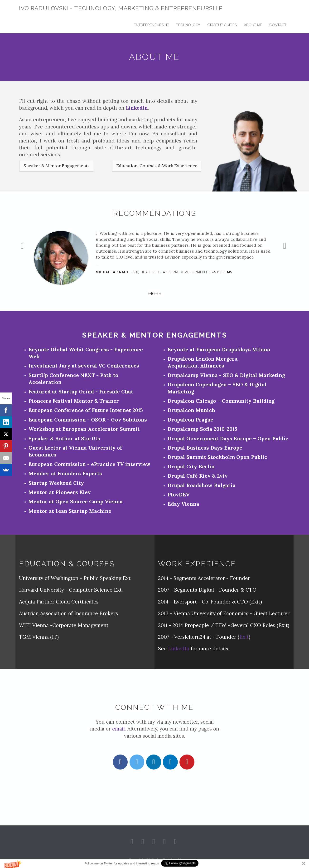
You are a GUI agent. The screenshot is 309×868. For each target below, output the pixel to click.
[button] (154, 863)
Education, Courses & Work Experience (157, 166)
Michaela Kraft (113, 272)
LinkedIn (137, 108)
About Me (253, 25)
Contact (278, 25)
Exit (244, 637)
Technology (188, 25)
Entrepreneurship (151, 25)
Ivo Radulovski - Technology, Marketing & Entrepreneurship (121, 8)
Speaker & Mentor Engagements (57, 166)
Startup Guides (222, 25)
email (118, 729)
